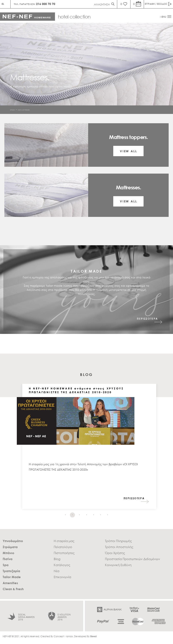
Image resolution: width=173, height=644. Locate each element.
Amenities (10, 583)
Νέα (57, 571)
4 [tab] (86, 515)
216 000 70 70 (46, 4)
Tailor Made (12, 577)
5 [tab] (94, 515)
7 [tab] (108, 515)
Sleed (93, 636)
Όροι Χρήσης (115, 553)
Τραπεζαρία (11, 571)
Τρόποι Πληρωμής (118, 541)
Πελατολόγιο (63, 547)
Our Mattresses (24, 110)
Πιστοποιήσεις (64, 553)
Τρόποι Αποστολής (119, 547)
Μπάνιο (9, 553)
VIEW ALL (128, 151)
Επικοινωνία (62, 577)
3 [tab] (79, 515)
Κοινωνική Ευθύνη (118, 565)
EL (3, 4)
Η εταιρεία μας (64, 541)
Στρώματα (10, 547)
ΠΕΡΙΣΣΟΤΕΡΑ (147, 319)
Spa (6, 565)
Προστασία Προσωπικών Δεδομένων (132, 559)
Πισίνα (8, 559)
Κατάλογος (62, 565)
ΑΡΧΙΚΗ (12, 110)
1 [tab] (65, 515)
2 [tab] (72, 515)
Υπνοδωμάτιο (13, 541)
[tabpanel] (89, 448)
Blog (57, 559)
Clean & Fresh (13, 589)
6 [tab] (101, 515)
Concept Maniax (63, 636)
